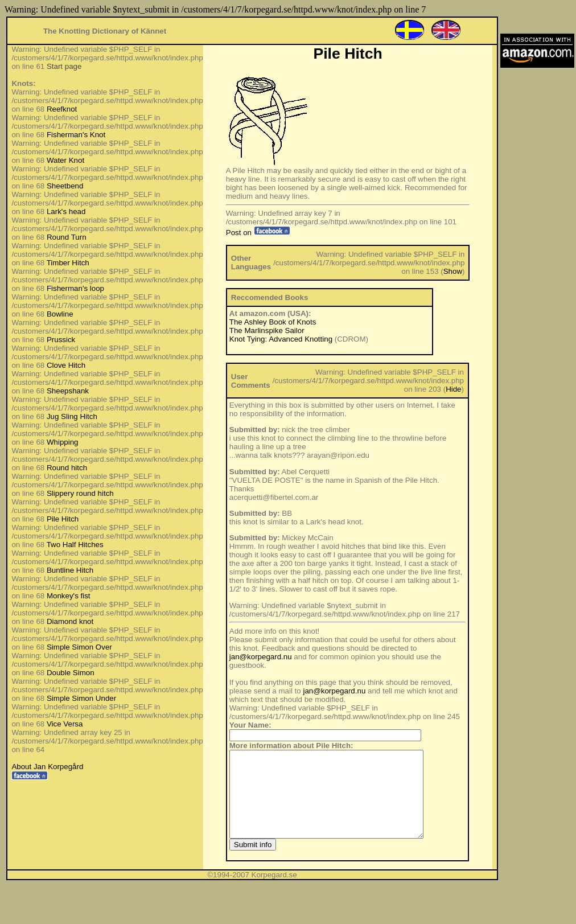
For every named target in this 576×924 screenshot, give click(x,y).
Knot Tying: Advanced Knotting (281, 339)
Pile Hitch (63, 519)
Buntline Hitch (70, 570)
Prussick (61, 340)
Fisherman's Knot (76, 135)
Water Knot (65, 160)
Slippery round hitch (80, 493)
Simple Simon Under (81, 698)
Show (453, 271)
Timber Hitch (68, 263)
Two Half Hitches (75, 545)
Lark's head (66, 212)
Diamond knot (70, 621)
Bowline (60, 314)
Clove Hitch (66, 365)
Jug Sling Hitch (72, 416)
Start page (64, 66)
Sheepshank (68, 391)
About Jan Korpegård (47, 767)
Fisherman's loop (75, 288)
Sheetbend (65, 186)
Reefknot (62, 109)
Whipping (63, 442)
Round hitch (67, 468)
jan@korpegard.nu (261, 657)
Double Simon (71, 673)
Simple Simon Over (79, 647)
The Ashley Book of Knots (273, 322)
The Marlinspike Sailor (267, 330)
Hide (453, 389)
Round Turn (67, 237)
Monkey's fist (69, 596)
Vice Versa (65, 724)
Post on (258, 233)
